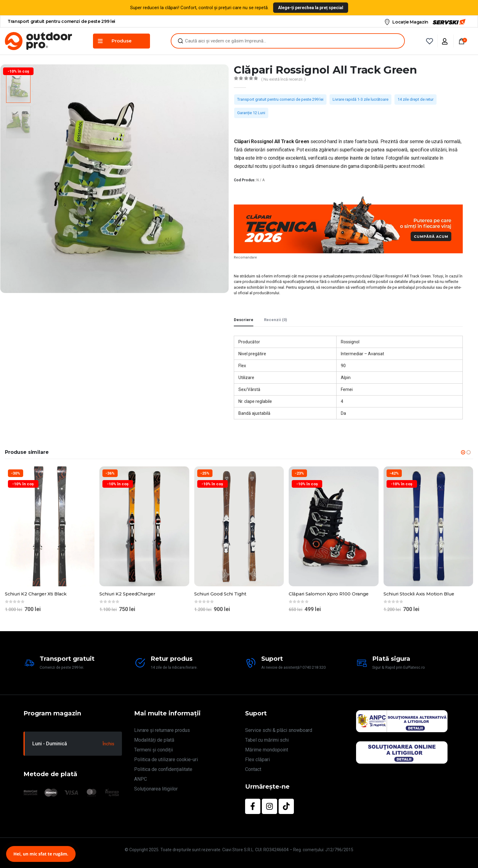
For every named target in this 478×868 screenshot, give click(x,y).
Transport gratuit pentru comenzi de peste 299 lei (280, 99)
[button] (463, 452)
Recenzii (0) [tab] (276, 320)
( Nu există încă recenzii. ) (284, 79)
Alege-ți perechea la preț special (311, 8)
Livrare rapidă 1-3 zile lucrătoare (360, 99)
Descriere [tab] (244, 320)
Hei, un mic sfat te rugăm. (41, 854)
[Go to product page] (50, 526)
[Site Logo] (38, 41)
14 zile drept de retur (416, 99)
